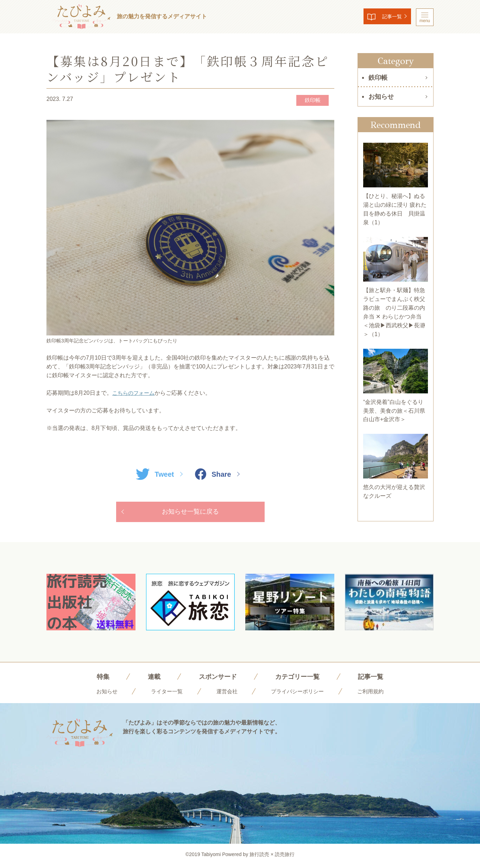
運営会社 (226, 694)
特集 (96, 679)
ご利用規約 (375, 694)
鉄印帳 (309, 100)
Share (214, 475)
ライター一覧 (164, 694)
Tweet (153, 475)
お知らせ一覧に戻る (190, 513)
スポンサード (215, 679)
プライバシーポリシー (299, 694)
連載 (149, 679)
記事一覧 (386, 17)
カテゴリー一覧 (299, 679)
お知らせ (381, 97)
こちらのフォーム (135, 394)
